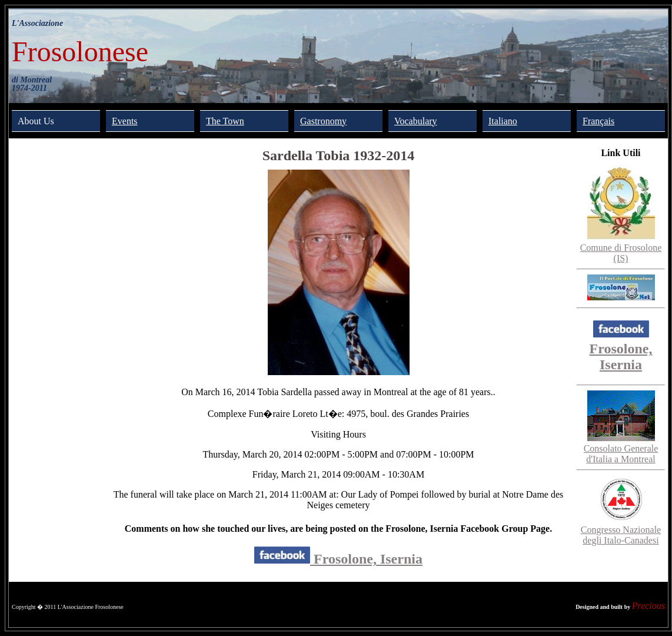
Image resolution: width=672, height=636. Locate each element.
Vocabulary (416, 121)
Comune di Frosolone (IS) (621, 248)
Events (125, 121)
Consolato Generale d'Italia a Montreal (621, 448)
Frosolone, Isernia (338, 559)
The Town (225, 121)
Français (598, 121)
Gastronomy (323, 121)
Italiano (503, 121)
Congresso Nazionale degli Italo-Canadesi (621, 530)
